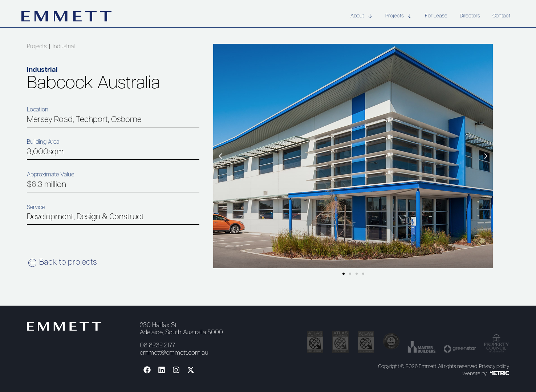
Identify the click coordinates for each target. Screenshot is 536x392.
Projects (399, 17)
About (362, 17)
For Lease (436, 16)
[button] (220, 156)
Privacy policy (494, 367)
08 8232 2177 (157, 346)
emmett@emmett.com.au (174, 353)
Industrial (64, 47)
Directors (470, 16)
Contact (501, 16)
